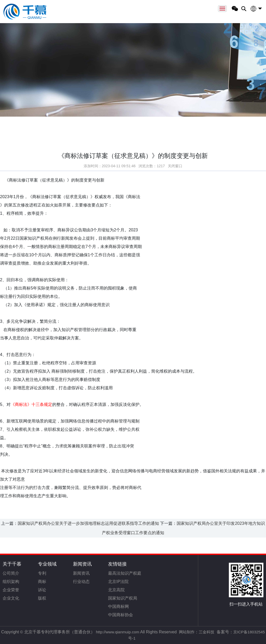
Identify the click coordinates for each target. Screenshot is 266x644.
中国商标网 (118, 606)
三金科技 (207, 632)
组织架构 (11, 582)
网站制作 (187, 632)
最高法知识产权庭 (125, 573)
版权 (42, 598)
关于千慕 (12, 564)
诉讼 (42, 590)
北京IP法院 (118, 582)
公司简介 (11, 573)
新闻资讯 (82, 564)
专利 (42, 573)
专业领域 (47, 564)
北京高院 (116, 590)
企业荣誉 (11, 590)
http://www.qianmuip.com (118, 632)
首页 (30, 123)
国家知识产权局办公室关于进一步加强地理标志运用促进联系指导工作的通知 (88, 523)
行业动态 (81, 582)
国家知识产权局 (123, 598)
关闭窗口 (175, 167)
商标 (42, 582)
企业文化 (11, 598)
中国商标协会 (121, 615)
